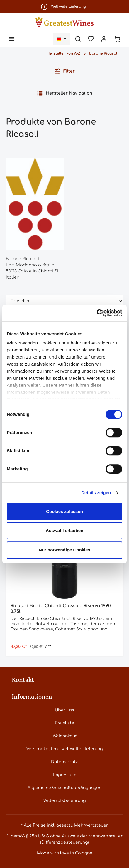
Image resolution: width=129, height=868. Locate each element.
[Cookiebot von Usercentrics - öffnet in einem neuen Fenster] (97, 313)
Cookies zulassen (64, 511)
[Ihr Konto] (104, 39)
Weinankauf (65, 736)
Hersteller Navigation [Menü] (65, 93)
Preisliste (64, 723)
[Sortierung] (64, 301)
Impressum (65, 775)
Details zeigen (96, 493)
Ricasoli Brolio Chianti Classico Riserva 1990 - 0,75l (62, 609)
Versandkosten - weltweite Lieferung (64, 749)
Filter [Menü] (65, 71)
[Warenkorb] (117, 39)
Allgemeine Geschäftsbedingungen (64, 788)
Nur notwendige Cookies (64, 550)
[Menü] (12, 39)
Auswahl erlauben (64, 530)
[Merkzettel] (91, 39)
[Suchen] (78, 39)
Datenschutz (64, 762)
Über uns (64, 710)
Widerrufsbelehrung (64, 801)
